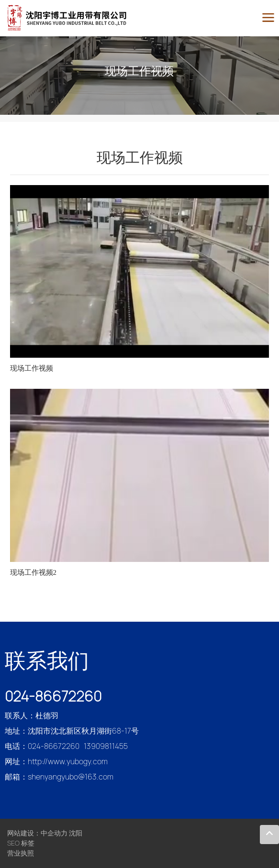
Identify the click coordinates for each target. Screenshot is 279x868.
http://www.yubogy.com (68, 762)
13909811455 (106, 746)
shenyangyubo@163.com (71, 777)
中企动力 (54, 833)
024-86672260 (53, 696)
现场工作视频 (139, 71)
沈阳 (76, 833)
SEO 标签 (21, 843)
